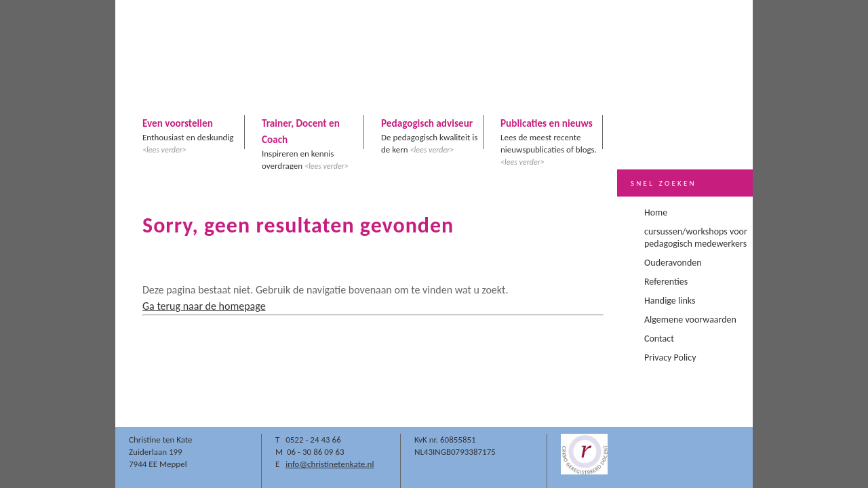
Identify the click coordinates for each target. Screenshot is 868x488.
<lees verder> (164, 150)
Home (656, 212)
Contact (659, 339)
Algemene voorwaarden (690, 320)
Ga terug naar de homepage (204, 306)
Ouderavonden (673, 263)
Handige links (670, 301)
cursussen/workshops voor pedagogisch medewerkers (696, 238)
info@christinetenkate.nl (330, 464)
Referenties (666, 282)
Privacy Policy (670, 358)
